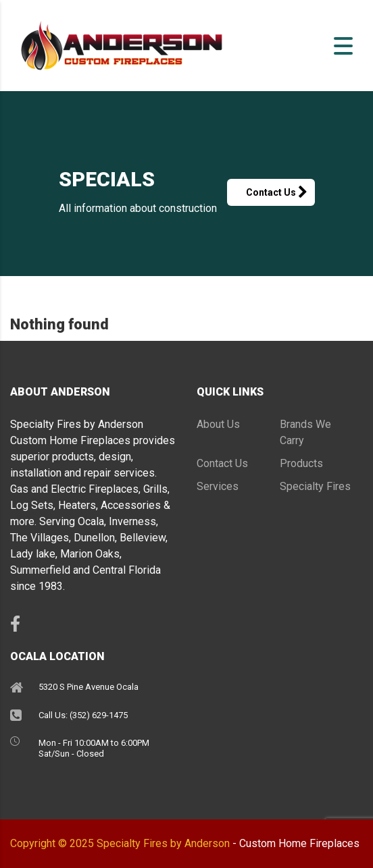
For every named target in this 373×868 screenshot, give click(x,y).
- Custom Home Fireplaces (296, 843)
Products (301, 463)
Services (218, 486)
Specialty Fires (315, 486)
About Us (218, 424)
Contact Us (280, 192)
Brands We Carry (305, 432)
